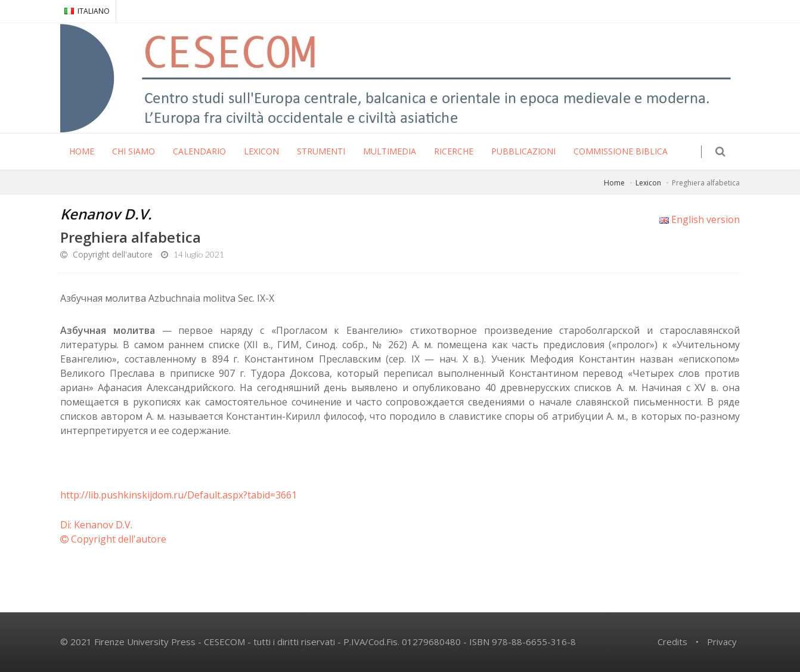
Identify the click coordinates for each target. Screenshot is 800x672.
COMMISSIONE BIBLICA (621, 151)
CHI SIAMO (134, 151)
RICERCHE (454, 151)
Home (614, 183)
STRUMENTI (321, 151)
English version (700, 219)
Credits (672, 642)
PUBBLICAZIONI (523, 151)
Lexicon (648, 183)
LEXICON (261, 151)
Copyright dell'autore (106, 254)
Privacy (722, 642)
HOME (82, 151)
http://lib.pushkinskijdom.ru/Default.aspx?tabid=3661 (179, 495)
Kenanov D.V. (106, 214)
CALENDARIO (199, 151)
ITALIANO (87, 11)
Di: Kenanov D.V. (96, 525)
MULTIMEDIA (390, 151)
